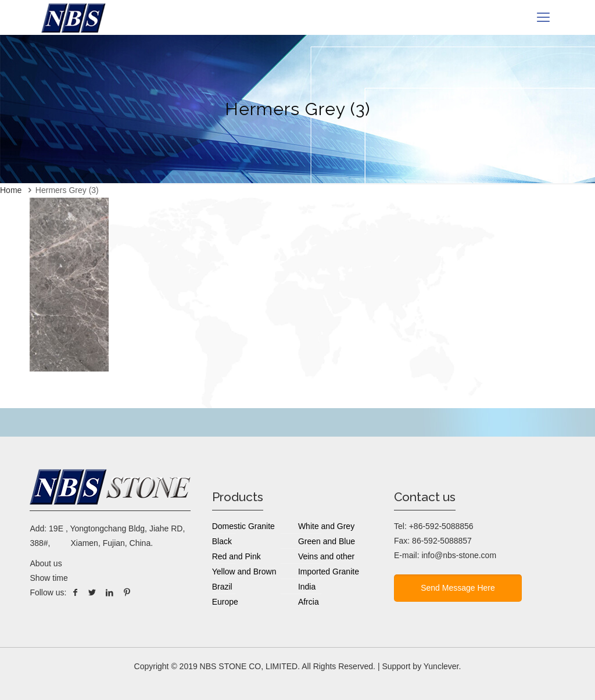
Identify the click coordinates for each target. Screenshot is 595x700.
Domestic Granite (243, 526)
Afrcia (309, 602)
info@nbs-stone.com (459, 555)
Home (11, 190)
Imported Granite (329, 572)
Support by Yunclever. (421, 666)
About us (46, 563)
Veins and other (326, 556)
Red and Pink (236, 556)
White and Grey (326, 526)
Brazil (222, 587)
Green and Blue (327, 541)
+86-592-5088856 (441, 526)
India (307, 587)
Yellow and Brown (244, 572)
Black (222, 541)
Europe (225, 602)
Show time (49, 578)
